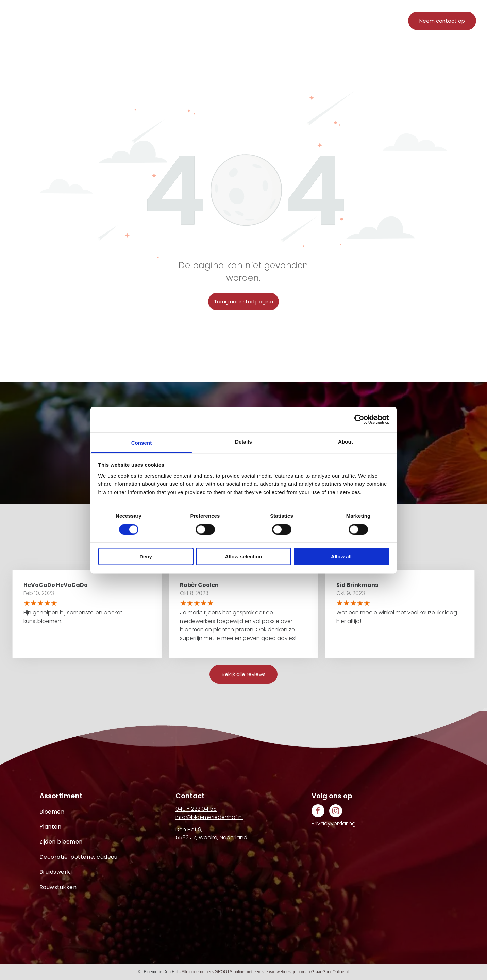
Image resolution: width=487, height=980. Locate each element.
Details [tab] (244, 442)
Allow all (341, 557)
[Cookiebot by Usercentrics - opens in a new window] (359, 419)
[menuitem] (166, 23)
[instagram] (336, 812)
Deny (146, 557)
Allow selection (243, 557)
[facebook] (318, 812)
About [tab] (346, 442)
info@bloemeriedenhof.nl (209, 817)
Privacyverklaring (334, 824)
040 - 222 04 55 (196, 809)
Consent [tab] (142, 443)
